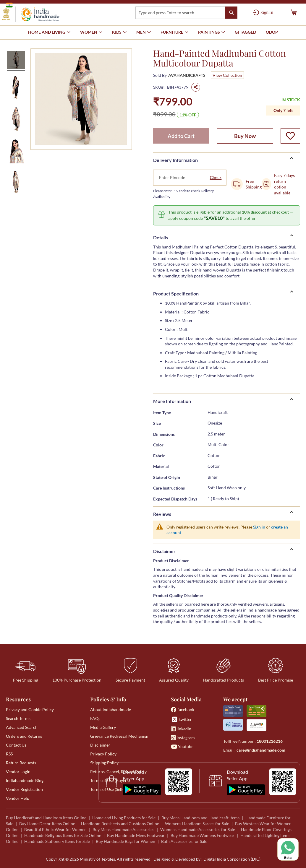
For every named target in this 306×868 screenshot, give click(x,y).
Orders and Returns (24, 736)
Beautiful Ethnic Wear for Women (55, 829)
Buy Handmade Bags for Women (126, 841)
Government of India (30, 5)
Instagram (183, 738)
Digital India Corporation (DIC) (232, 859)
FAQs (95, 718)
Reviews (162, 514)
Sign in (259, 527)
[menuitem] (245, 32)
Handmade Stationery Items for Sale (57, 841)
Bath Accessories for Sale (184, 841)
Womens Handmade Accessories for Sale (198, 829)
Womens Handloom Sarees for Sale (197, 824)
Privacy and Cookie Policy (30, 709)
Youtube (182, 746)
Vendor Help (18, 798)
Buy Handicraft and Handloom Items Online (46, 818)
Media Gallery (103, 727)
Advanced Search (22, 727)
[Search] (231, 13)
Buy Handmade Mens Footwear (136, 835)
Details (161, 237)
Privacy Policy (103, 754)
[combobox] (186, 13)
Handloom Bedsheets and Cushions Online (120, 824)
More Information (172, 401)
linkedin (181, 729)
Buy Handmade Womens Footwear (203, 835)
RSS (9, 754)
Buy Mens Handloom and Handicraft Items (200, 818)
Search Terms (18, 718)
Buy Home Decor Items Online (47, 824)
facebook (183, 709)
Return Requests (21, 763)
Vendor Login (18, 772)
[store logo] (31, 14)
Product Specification (176, 294)
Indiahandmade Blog (25, 780)
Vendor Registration (24, 789)
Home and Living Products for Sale (124, 818)
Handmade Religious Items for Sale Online (63, 835)
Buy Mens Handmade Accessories (123, 829)
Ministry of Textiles (78, 5)
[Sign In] (263, 12)
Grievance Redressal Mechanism (120, 736)
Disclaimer (164, 551)
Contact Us (16, 745)
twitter (181, 719)
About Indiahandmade (111, 709)
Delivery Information (175, 160)
